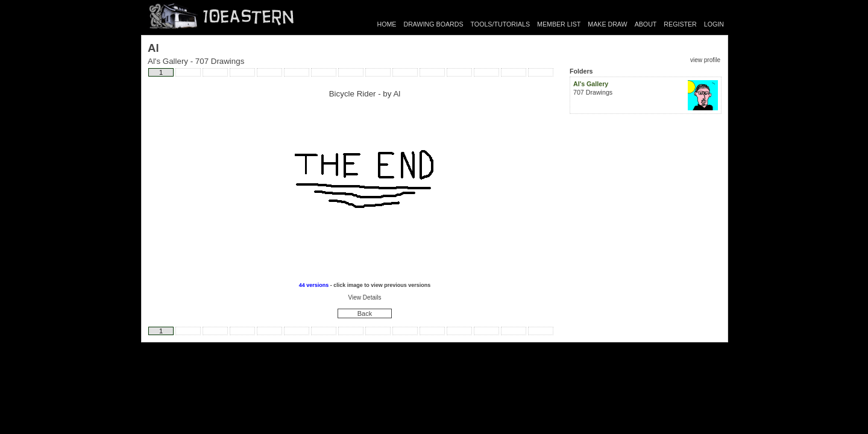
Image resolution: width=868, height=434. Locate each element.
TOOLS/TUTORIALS (501, 24)
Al (397, 94)
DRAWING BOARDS (433, 24)
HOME (387, 24)
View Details (365, 297)
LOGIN (714, 24)
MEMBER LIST (559, 24)
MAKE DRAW (607, 24)
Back (365, 313)
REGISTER (680, 24)
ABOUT (646, 24)
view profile (705, 60)
